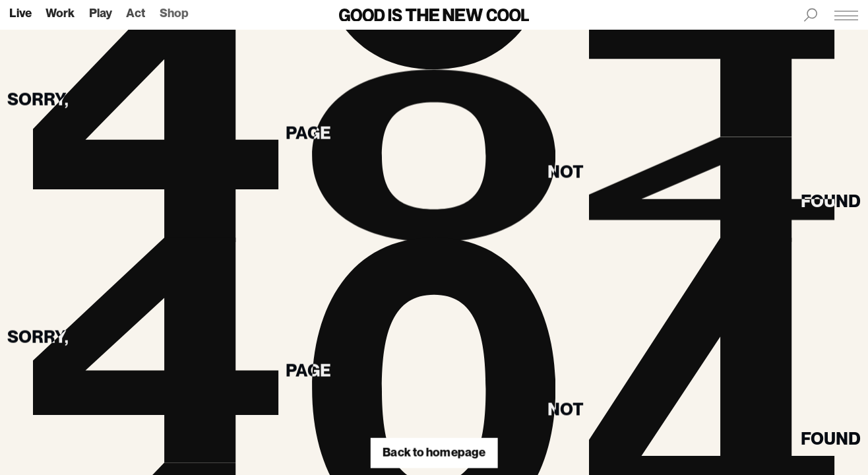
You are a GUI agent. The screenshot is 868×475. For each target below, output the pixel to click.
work (60, 14)
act (136, 14)
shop (174, 14)
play (101, 14)
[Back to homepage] (434, 15)
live (20, 14)
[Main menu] (846, 15)
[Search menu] (810, 15)
